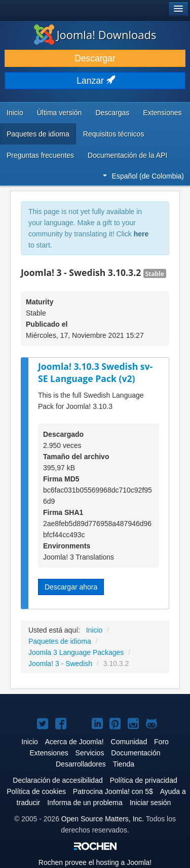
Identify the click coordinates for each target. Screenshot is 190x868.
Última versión (60, 113)
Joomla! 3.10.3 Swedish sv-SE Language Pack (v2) (95, 373)
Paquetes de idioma (38, 134)
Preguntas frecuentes (40, 155)
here (141, 234)
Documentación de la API (127, 155)
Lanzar (95, 81)
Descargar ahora (71, 587)
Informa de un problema (85, 803)
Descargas (112, 113)
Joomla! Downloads (95, 34)
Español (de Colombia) (143, 176)
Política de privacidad (144, 780)
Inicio (15, 113)
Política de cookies (36, 791)
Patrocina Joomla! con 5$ (113, 791)
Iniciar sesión (150, 803)
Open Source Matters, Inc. (103, 819)
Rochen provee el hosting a (95, 862)
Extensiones (162, 113)
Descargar (95, 58)
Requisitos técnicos (114, 134)
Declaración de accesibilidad (58, 780)
